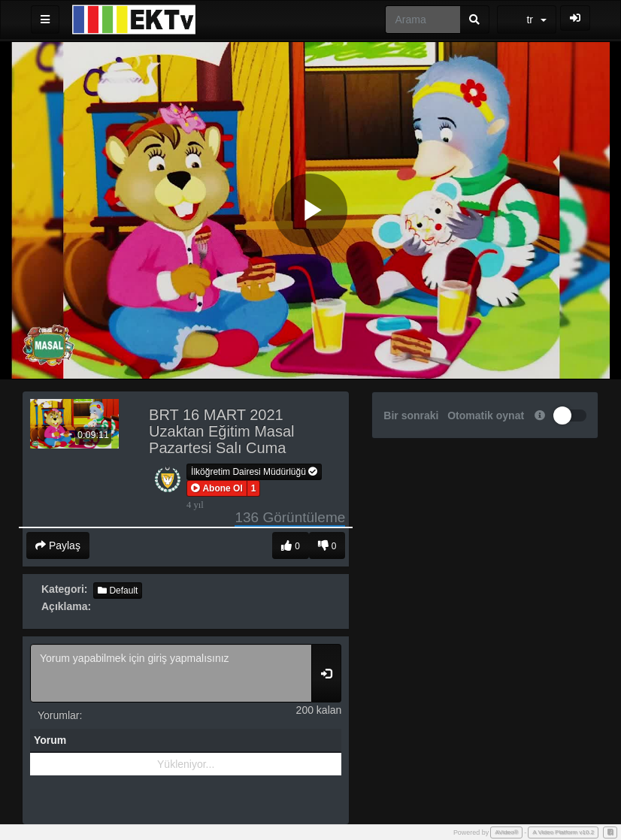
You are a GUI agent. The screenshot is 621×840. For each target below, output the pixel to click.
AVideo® (506, 832)
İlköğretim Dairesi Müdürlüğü (254, 472)
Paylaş (58, 545)
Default (118, 591)
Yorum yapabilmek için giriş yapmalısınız (171, 673)
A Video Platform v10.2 (563, 832)
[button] (217, 488)
